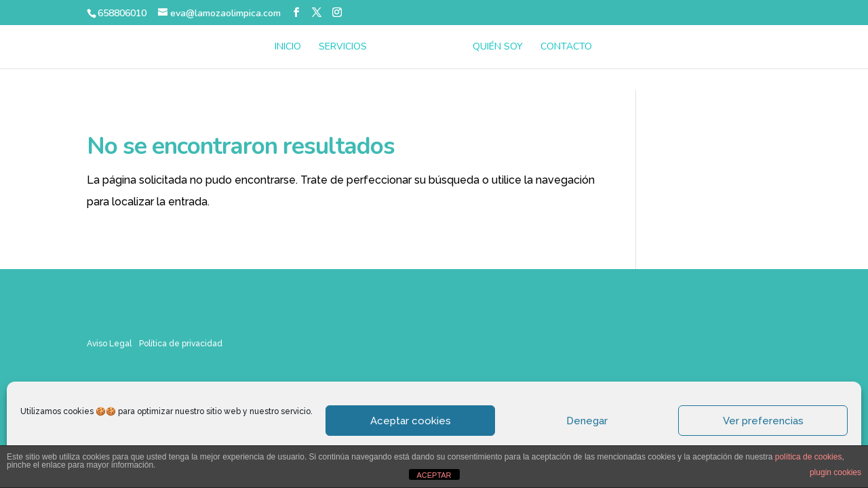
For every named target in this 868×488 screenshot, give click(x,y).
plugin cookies (835, 472)
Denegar (587, 421)
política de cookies (809, 457)
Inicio (288, 47)
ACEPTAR (434, 475)
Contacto (566, 47)
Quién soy (498, 47)
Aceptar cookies (411, 421)
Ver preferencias (763, 421)
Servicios (343, 47)
